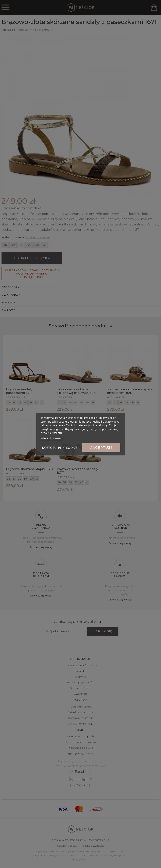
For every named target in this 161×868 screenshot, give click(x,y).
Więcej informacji (52, 438)
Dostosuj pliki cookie (60, 448)
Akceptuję (101, 448)
